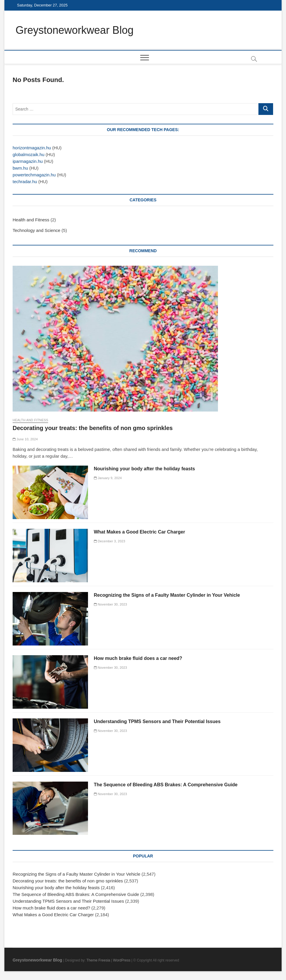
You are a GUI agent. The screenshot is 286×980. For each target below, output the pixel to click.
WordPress (122, 960)
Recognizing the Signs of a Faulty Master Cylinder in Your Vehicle (167, 595)
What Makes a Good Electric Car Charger (139, 532)
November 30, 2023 (110, 604)
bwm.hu (20, 168)
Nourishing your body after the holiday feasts (144, 469)
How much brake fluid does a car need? (138, 658)
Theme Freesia (98, 960)
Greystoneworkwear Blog (75, 30)
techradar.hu (25, 182)
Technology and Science (37, 230)
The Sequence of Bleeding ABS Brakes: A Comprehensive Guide (166, 785)
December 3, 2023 (110, 541)
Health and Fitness (31, 220)
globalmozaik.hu (28, 154)
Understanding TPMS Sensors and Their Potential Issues (157, 721)
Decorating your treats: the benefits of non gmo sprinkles (93, 428)
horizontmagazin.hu (32, 148)
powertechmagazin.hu (34, 175)
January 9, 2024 (108, 478)
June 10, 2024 (25, 439)
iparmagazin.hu (28, 161)
